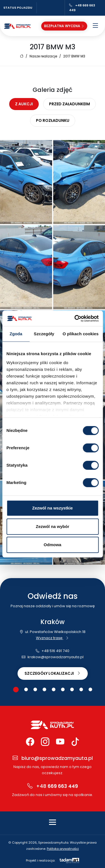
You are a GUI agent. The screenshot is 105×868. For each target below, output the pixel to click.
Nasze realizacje (43, 56)
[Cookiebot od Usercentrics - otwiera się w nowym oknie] (75, 318)
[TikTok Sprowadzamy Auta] (75, 742)
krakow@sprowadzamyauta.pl (53, 657)
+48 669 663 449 (82, 8)
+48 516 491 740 (52, 651)
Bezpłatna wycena (64, 26)
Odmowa (52, 545)
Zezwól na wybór (52, 526)
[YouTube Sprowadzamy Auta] (60, 742)
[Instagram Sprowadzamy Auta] (45, 742)
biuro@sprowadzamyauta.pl (53, 758)
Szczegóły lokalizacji (53, 673)
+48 (53, 786)
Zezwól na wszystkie (53, 508)
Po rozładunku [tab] (53, 120)
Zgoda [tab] (16, 334)
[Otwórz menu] (96, 26)
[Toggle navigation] (52, 822)
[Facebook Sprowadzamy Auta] (30, 742)
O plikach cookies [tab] (81, 334)
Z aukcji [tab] (24, 104)
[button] (16, 690)
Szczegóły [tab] (44, 334)
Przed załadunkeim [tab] (69, 104)
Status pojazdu (18, 8)
